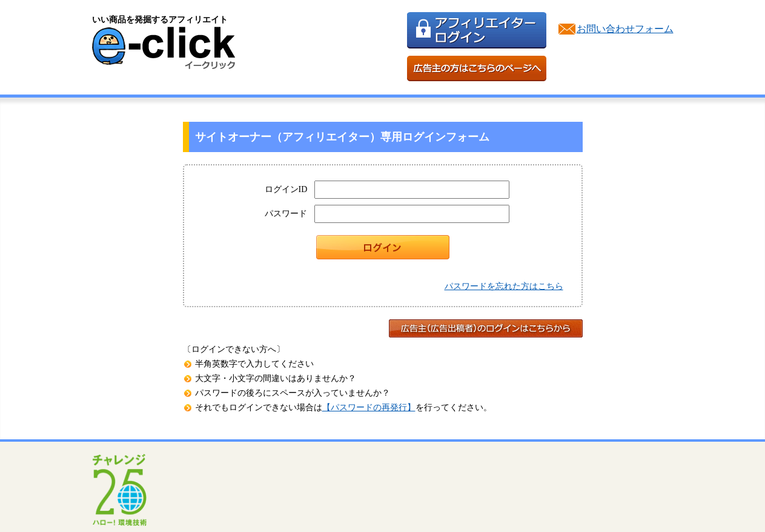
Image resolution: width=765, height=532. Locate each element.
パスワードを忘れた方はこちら (504, 286)
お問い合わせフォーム (625, 29)
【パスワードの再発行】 (369, 407)
